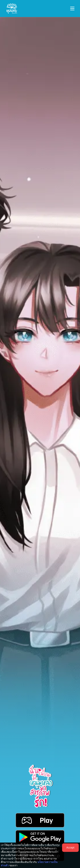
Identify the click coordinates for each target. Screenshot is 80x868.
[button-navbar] (72, 8)
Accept (70, 848)
